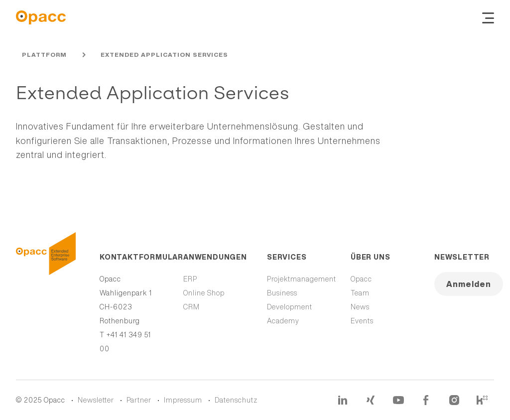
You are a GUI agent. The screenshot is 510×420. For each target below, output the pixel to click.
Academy (283, 321)
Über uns (370, 257)
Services (287, 257)
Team (360, 293)
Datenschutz (236, 400)
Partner (139, 400)
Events (362, 321)
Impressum (183, 400)
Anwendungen (213, 257)
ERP (190, 279)
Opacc (361, 279)
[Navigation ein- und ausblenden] (488, 17)
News (360, 307)
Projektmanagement (302, 279)
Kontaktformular (129, 257)
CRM (191, 307)
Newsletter (462, 257)
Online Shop (204, 293)
